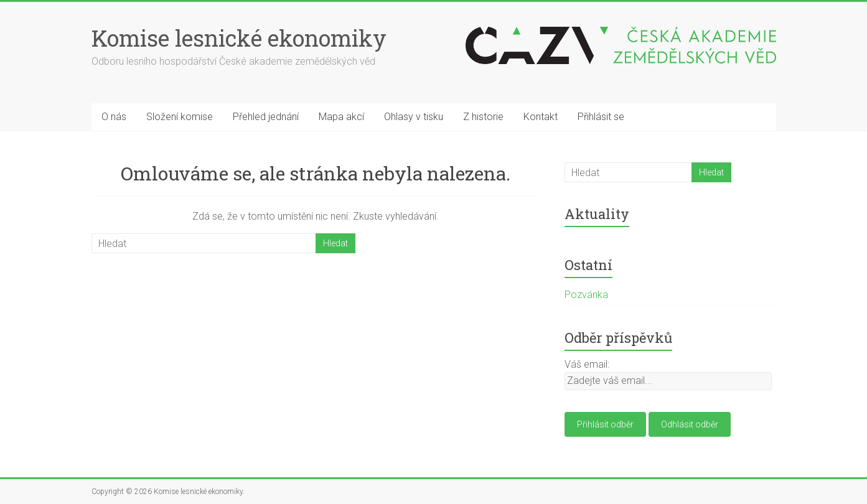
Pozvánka (586, 295)
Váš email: (587, 364)
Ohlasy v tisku (414, 117)
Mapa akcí (341, 117)
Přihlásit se (601, 117)
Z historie (483, 117)
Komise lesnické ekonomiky (239, 38)
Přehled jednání (266, 117)
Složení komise (180, 117)
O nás (114, 117)
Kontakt (541, 117)
